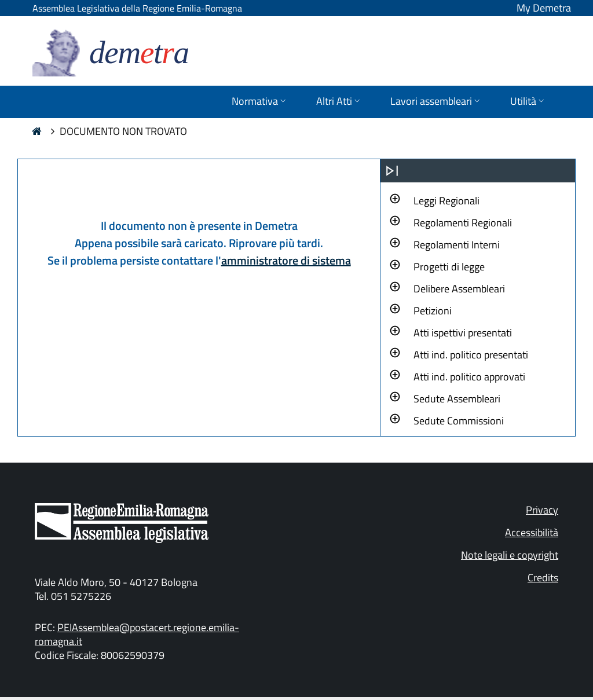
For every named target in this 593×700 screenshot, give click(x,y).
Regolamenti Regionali (463, 223)
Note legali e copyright (510, 555)
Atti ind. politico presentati (471, 355)
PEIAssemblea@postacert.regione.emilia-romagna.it (137, 634)
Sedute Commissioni (459, 421)
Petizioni (433, 311)
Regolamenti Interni (457, 245)
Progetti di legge (449, 267)
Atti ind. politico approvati (469, 377)
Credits (543, 578)
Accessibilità (532, 532)
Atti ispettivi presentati (463, 333)
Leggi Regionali (446, 201)
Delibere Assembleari (459, 289)
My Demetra (544, 8)
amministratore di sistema (286, 260)
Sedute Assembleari (457, 399)
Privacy (542, 510)
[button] (446, 199)
